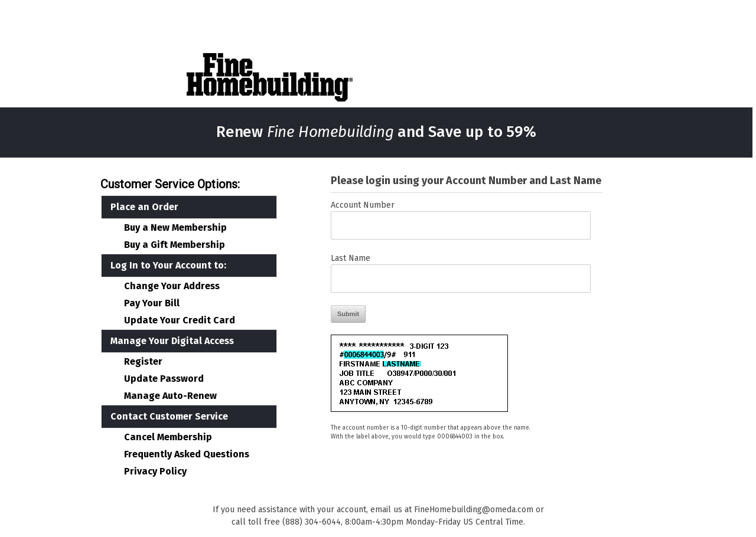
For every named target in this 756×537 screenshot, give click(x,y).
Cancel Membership (168, 437)
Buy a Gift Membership (175, 245)
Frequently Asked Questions (187, 454)
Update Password (164, 379)
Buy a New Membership (175, 228)
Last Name (351, 258)
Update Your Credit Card (180, 320)
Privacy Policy (155, 471)
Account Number (363, 205)
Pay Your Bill (152, 303)
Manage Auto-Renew (170, 396)
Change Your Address (172, 286)
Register (143, 362)
